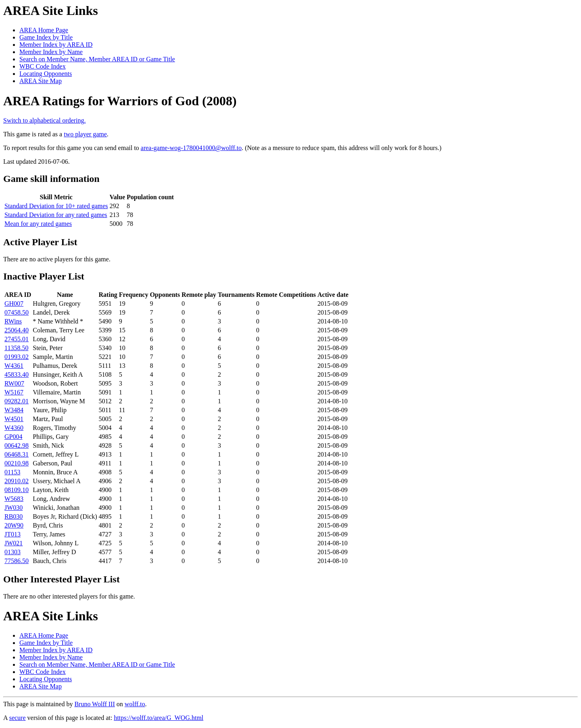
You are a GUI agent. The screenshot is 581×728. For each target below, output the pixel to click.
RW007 (14, 383)
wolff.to (135, 704)
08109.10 (17, 490)
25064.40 (17, 330)
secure (18, 718)
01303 (13, 552)
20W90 (14, 525)
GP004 (13, 437)
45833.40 (17, 374)
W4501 (14, 419)
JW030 (14, 508)
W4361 (14, 366)
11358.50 (16, 348)
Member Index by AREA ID (56, 45)
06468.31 (17, 454)
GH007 (14, 304)
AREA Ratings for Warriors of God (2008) (120, 101)
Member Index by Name (51, 52)
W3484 (14, 410)
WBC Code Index (43, 66)
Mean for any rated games (38, 224)
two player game (85, 134)
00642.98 (17, 445)
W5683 (14, 499)
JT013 (13, 534)
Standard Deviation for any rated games (56, 215)
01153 (12, 472)
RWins (13, 321)
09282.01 (17, 401)
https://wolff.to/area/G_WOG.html (159, 718)
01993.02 (17, 357)
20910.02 (17, 481)
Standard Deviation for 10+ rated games (56, 206)
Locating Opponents (46, 74)
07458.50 (17, 312)
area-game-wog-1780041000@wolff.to (191, 148)
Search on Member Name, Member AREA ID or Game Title (97, 59)
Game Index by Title (46, 37)
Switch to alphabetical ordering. (44, 120)
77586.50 (17, 561)
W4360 (14, 428)
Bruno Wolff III (94, 704)
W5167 (14, 392)
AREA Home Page (44, 30)
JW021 (14, 543)
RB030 (14, 516)
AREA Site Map (41, 81)
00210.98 (17, 463)
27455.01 (17, 339)
